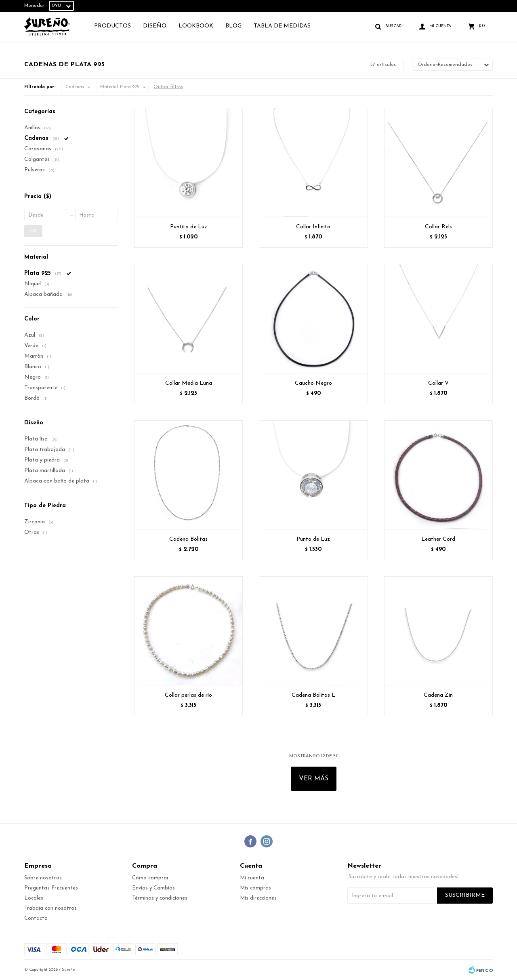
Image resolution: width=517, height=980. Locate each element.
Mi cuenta (252, 878)
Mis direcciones (258, 898)
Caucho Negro (313, 383)
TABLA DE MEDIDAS (282, 26)
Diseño (155, 26)
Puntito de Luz (189, 227)
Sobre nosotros (43, 878)
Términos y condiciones (160, 898)
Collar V (438, 383)
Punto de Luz (313, 539)
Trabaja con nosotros (50, 908)
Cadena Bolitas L (313, 695)
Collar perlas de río (188, 695)
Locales (34, 898)
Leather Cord (438, 539)
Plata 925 (120, 87)
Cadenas (75, 87)
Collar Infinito (313, 227)
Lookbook (196, 26)
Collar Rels (438, 227)
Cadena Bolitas (188, 539)
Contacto (36, 918)
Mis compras (255, 888)
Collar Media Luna (189, 383)
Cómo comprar (150, 878)
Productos (112, 26)
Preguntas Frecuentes (51, 888)
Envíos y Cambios (153, 888)
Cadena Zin (438, 695)
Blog (233, 26)
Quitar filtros (168, 87)
